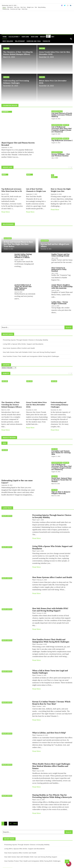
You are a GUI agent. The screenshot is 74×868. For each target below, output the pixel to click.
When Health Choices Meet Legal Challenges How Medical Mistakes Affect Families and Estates (51, 753)
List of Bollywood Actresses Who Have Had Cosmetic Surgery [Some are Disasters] (61, 129)
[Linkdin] (71, 5)
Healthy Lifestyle (7, 511)
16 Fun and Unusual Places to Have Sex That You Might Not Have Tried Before (18, 242)
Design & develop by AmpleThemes (57, 864)
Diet (36, 7)
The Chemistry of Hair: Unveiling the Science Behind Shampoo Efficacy (18, 53)
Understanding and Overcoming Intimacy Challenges (16, 82)
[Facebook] (62, 5)
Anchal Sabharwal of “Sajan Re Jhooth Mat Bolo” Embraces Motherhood (23, 285)
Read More (6, 210)
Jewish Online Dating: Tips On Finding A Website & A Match (23, 254)
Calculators (10, 7)
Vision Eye (24, 9)
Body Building (42, 7)
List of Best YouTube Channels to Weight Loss (36, 188)
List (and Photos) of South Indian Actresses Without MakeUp (62, 115)
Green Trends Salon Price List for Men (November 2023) (36, 402)
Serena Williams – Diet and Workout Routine (61, 153)
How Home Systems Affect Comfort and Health (18, 345)
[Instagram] (68, 5)
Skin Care (23, 7)
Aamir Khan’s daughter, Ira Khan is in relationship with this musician (62, 284)
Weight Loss (30, 7)
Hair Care (17, 7)
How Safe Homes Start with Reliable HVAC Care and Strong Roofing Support (28, 350)
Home (4, 7)
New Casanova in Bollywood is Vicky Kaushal (59, 267)
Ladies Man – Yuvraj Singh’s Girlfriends (60, 300)
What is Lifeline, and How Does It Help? (49, 721)
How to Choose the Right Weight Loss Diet (61, 188)
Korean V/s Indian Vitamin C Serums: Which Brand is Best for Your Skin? (51, 692)
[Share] (69, 864)
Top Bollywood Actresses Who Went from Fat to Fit (12, 188)
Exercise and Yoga (15, 9)
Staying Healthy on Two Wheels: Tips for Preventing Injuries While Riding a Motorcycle (52, 782)
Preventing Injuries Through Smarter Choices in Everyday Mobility (24, 337)
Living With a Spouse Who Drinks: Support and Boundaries (22, 341)
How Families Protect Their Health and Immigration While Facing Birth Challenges (30, 354)
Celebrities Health (5, 112)
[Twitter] (65, 5)
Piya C (34, 515)
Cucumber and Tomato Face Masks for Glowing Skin (61, 450)
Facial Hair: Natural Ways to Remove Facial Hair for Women (62, 476)
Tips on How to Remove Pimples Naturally (61, 488)
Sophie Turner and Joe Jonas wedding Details (60, 253)
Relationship (6, 9)
